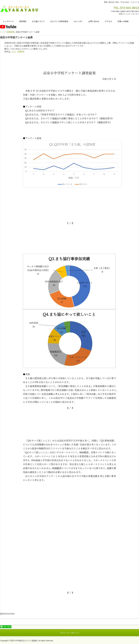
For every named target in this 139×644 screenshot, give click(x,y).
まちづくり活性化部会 (59, 21)
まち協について (38, 21)
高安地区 (23, 21)
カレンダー (78, 21)
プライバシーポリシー (69, 633)
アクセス (108, 21)
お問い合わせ (94, 21)
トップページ (8, 21)
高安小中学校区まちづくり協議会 (20, 9)
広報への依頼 (123, 21)
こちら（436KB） (18, 52)
